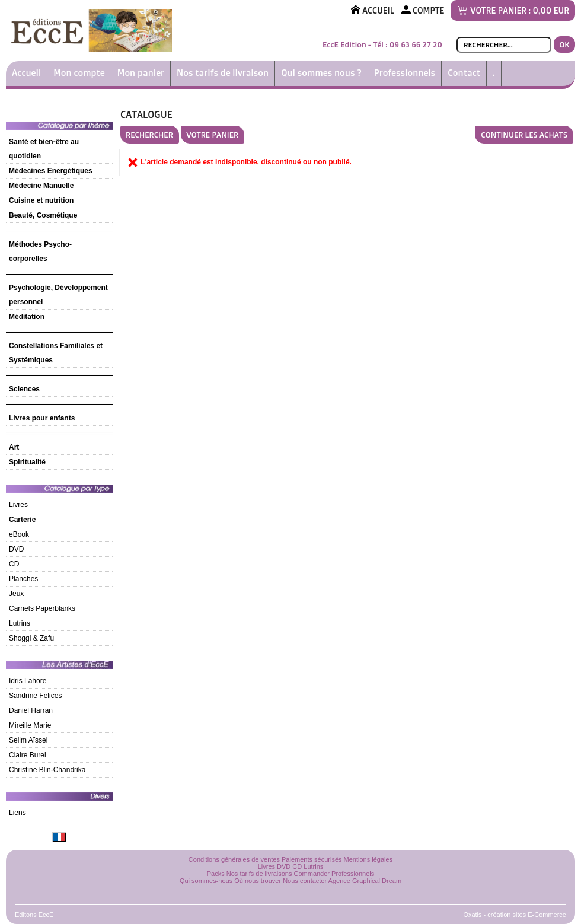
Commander (312, 874)
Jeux (16, 594)
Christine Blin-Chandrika (47, 770)
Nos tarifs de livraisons (259, 874)
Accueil (26, 73)
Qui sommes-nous (206, 881)
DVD (16, 549)
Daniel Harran (31, 710)
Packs (216, 874)
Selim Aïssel (28, 740)
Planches (23, 579)
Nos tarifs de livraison (223, 73)
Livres (18, 505)
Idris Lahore (28, 681)
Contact (464, 73)
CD (14, 564)
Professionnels (405, 73)
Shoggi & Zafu (31, 638)
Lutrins (20, 623)
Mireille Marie (30, 725)
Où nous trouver (258, 881)
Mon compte (79, 73)
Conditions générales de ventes (234, 859)
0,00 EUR (551, 10)
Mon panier (141, 73)
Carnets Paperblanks (42, 608)
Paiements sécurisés (312, 859)
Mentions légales (368, 859)
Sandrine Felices (35, 696)
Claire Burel (28, 755)
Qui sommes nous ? (321, 73)
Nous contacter (305, 881)
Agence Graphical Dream (365, 881)
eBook (19, 534)
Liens (17, 813)
